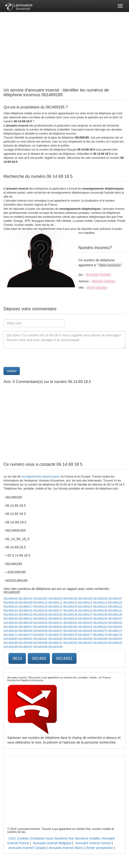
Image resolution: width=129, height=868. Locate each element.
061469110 (40, 603)
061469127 (55, 611)
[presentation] (39, 358)
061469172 (11, 635)
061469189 (25, 643)
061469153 (85, 623)
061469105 (85, 599)
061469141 (25, 619)
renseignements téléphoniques (41, 477)
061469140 (11, 619)
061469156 (11, 627)
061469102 (40, 599)
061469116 (11, 607)
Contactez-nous (42, 838)
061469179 (115, 635)
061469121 (85, 607)
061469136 (70, 615)
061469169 (85, 631)
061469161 (85, 627)
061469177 (85, 635)
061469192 (70, 643)
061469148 (11, 623)
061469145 (85, 619)
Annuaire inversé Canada (27, 848)
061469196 (11, 647)
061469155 (115, 623)
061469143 (55, 619)
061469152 (70, 623)
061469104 (70, 599)
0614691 (64, 658)
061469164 (11, 631)
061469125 (25, 611)
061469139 (115, 615)
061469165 (25, 631)
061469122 (100, 607)
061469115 (115, 603)
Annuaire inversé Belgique (52, 843)
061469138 (100, 615)
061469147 (115, 619)
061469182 (40, 639)
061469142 (40, 619)
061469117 (25, 607)
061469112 (70, 603)
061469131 (115, 611)
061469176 (70, 635)
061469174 (40, 635)
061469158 (40, 627)
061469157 (25, 627)
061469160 (70, 627)
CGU (12, 838)
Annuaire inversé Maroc (66, 848)
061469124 (11, 611)
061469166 (40, 631)
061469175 (55, 635)
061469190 (40, 643)
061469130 (100, 611)
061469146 (100, 619)
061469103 (55, 599)
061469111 (55, 603)
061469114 (100, 603)
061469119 (55, 607)
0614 (17, 658)
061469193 (85, 643)
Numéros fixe (64, 838)
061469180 (11, 639)
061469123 (115, 607)
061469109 (25, 603)
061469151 (55, 623)
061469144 (70, 619)
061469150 (40, 623)
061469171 (115, 631)
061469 (39, 658)
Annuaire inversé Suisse (93, 843)
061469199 (55, 647)
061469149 (25, 623)
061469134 (40, 615)
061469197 (25, 647)
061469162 (100, 627)
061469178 (100, 635)
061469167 (55, 631)
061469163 (115, 627)
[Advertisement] (64, 45)
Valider (12, 371)
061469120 (70, 607)
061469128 (70, 611)
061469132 (11, 615)
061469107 (115, 599)
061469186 (100, 639)
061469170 (100, 631)
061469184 (70, 639)
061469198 (40, 647)
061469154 (100, 623)
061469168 (70, 631)
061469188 (11, 643)
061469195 (115, 643)
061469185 (85, 639)
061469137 (85, 615)
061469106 (100, 599)
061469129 (85, 611)
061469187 (115, 639)
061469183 (55, 639)
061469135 (55, 615)
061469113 (85, 603)
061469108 (11, 603)
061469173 (25, 635)
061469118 (40, 607)
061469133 (25, 615)
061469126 (40, 611)
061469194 (100, 643)
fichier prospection (100, 848)
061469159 (55, 627)
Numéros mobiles (88, 838)
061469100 (11, 599)
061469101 (25, 599)
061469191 (55, 643)
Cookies (23, 838)
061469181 (25, 639)
